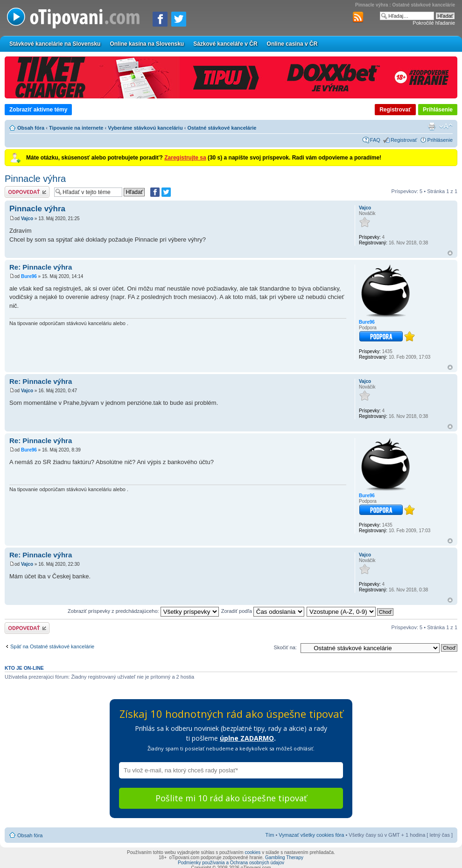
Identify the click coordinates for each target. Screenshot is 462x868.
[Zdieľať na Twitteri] (179, 19)
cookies (252, 852)
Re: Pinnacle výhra (41, 267)
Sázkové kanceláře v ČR (225, 44)
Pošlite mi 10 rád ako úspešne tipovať (231, 798)
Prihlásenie (438, 110)
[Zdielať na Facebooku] (160, 19)
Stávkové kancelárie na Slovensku (55, 44)
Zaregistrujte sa (185, 158)
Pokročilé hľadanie (434, 23)
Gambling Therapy (284, 858)
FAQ (375, 140)
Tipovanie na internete (76, 128)
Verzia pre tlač (432, 126)
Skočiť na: (285, 647)
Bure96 (29, 276)
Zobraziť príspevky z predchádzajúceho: (143, 611)
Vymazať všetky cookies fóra (311, 835)
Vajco (27, 219)
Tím (269, 835)
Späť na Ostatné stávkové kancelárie (52, 646)
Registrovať (395, 110)
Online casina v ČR (292, 44)
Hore (450, 253)
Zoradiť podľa (263, 611)
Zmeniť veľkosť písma (446, 126)
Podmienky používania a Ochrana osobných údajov (231, 863)
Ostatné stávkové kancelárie (222, 128)
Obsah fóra (31, 128)
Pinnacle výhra (35, 179)
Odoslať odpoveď (27, 192)
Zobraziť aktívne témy (38, 110)
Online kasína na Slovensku (147, 44)
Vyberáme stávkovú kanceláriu (145, 128)
